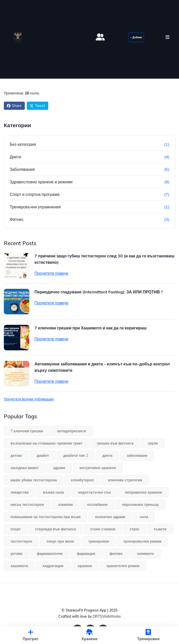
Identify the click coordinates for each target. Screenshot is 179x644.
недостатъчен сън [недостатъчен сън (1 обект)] (94, 492)
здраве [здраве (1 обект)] (59, 468)
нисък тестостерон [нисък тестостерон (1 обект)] (27, 505)
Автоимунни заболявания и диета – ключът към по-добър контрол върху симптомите (102, 367)
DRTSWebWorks (107, 616)
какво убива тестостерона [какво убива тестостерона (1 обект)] (34, 480)
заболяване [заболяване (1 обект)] (137, 456)
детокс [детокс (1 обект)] (16, 456)
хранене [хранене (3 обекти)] (85, 566)
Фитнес (17, 219)
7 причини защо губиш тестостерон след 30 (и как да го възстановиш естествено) (104, 259)
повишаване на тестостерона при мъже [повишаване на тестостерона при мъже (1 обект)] (46, 517)
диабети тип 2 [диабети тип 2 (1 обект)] (76, 456)
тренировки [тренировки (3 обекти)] (99, 541)
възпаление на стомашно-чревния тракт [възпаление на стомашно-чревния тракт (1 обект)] (46, 443)
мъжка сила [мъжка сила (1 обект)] (53, 492)
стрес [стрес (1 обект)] (135, 529)
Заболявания (22, 169)
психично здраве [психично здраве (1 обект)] (110, 517)
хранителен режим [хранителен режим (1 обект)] (123, 566)
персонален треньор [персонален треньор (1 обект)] (140, 505)
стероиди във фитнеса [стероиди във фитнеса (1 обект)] (55, 529)
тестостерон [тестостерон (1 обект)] (21, 541)
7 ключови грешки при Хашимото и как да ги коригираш (91, 328)
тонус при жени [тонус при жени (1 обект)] (60, 541)
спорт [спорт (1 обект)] (16, 529)
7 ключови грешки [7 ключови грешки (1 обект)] (27, 431)
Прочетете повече (51, 273)
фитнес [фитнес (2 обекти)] (116, 554)
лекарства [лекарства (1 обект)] (20, 492)
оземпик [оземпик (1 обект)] (65, 505)
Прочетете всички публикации (29, 399)
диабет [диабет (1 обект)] (43, 456)
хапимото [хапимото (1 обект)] (145, 554)
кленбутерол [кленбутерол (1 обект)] (82, 480)
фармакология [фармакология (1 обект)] (50, 554)
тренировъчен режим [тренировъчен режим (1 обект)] (142, 541)
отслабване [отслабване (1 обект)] (97, 505)
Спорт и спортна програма (35, 194)
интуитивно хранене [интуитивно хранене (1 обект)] (98, 468)
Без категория (23, 144)
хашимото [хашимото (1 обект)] (19, 566)
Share (14, 106)
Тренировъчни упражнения (35, 207)
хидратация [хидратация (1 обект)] (53, 566)
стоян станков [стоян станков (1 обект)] (103, 529)
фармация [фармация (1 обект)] (86, 554)
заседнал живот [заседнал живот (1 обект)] (25, 468)
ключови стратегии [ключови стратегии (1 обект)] (125, 480)
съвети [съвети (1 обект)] (160, 529)
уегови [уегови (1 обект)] (16, 554)
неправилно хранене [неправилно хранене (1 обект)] (144, 492)
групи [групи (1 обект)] (153, 443)
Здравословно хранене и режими (41, 182)
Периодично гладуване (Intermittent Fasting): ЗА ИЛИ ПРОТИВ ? (99, 292)
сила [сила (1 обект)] (144, 517)
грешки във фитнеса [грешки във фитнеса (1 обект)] (115, 443)
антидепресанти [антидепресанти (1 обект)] (72, 431)
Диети (15, 157)
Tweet (38, 106)
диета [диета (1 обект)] (108, 456)
